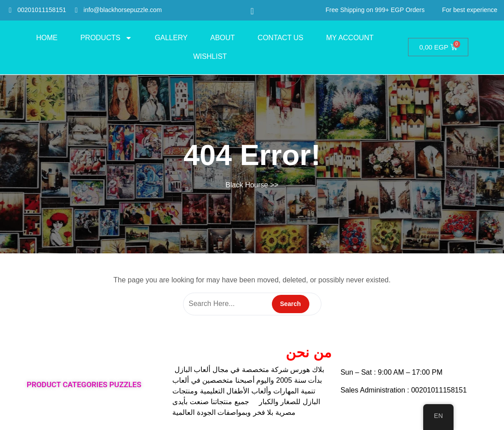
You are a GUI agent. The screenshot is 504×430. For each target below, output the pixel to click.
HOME (47, 38)
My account (350, 38)
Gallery (171, 38)
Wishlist (210, 56)
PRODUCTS (106, 38)
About (223, 38)
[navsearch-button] (252, 11)
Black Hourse (247, 185)
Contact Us (281, 38)
